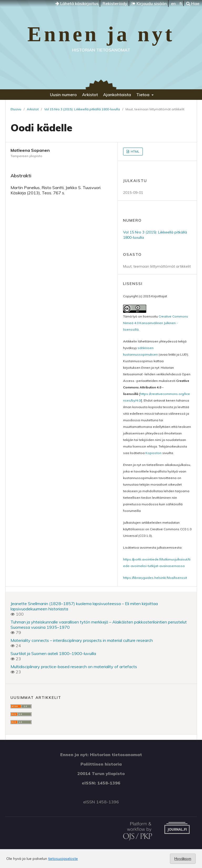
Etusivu (16, 109)
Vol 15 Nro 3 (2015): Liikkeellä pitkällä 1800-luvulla (82, 109)
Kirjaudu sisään (149, 3)
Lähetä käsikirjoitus (77, 3)
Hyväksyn (183, 859)
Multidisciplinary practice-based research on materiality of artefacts (74, 667)
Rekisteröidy (115, 3)
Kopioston (153, 453)
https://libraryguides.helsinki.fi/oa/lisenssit (155, 578)
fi (181, 3)
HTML (135, 151)
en (173, 3)
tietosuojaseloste (63, 859)
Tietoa (143, 95)
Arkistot (90, 95)
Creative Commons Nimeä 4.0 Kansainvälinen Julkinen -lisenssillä (156, 323)
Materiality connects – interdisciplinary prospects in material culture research (82, 640)
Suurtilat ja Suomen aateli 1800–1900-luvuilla (53, 653)
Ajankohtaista (117, 95)
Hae (193, 3)
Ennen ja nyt (101, 34)
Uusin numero (63, 95)
